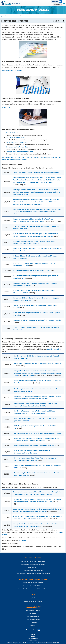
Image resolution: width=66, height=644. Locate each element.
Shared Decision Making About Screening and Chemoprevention (36, 305)
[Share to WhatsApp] (59, 21)
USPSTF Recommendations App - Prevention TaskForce (33, 574)
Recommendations (33, 558)
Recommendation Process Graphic (18, 147)
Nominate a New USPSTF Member (33, 586)
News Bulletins (33, 598)
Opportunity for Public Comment (33, 583)
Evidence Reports (28, 376)
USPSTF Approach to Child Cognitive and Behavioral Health (34, 426)
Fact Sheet (40, 221)
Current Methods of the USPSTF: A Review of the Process (33, 320)
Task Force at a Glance (33, 610)
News (33, 595)
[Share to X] (56, 21)
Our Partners (33, 623)
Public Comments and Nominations (33, 579)
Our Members (33, 613)
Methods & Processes (33, 616)
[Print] (63, 21)
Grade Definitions (12, 133)
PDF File (50, 236)
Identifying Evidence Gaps (15, 138)
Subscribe (55, 1)
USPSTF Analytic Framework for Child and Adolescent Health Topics (37, 433)
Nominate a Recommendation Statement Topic (33, 589)
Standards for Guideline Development (33, 564)
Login (33, 637)
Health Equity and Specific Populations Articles (37, 157)
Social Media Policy (33, 641)
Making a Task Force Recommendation (19, 152)
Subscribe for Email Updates (33, 601)
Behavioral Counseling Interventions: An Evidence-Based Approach (37, 313)
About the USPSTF (10, 16)
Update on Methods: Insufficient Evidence (28, 271)
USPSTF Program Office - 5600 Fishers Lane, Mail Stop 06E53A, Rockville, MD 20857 (33, 643)
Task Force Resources (33, 620)
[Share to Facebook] (54, 21)
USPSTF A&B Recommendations (33, 570)
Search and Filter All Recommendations (33, 561)
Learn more (6, 107)
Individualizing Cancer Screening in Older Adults (31, 446)
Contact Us (33, 626)
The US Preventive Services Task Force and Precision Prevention (36, 173)
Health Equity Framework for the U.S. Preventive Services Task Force (37, 363)
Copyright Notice (33, 639)
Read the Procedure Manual (12, 71)
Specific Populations (54, 349)
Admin (33, 635)
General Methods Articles (11, 157)
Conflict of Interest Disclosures (16, 142)
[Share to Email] (61, 21)
